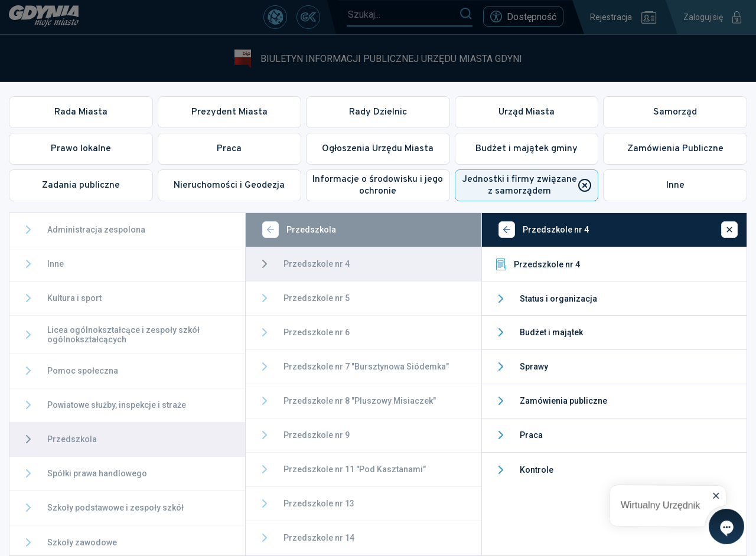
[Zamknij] (729, 230)
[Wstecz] (271, 230)
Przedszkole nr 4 (537, 264)
